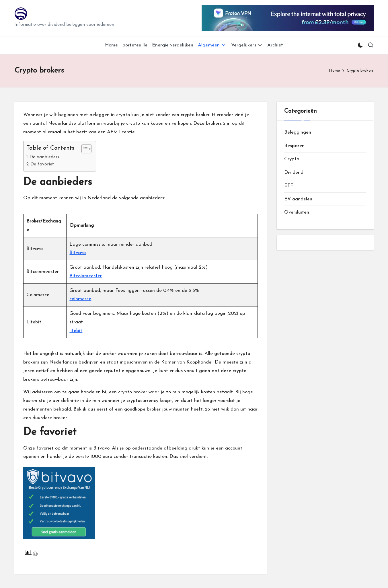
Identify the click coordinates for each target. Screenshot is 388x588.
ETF (289, 186)
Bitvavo (78, 253)
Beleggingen (298, 132)
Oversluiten (297, 212)
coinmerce (80, 299)
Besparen (294, 146)
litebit (76, 331)
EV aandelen (298, 199)
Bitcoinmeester (86, 276)
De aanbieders (44, 157)
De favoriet (42, 164)
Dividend (294, 172)
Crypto (292, 159)
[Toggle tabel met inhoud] (84, 149)
